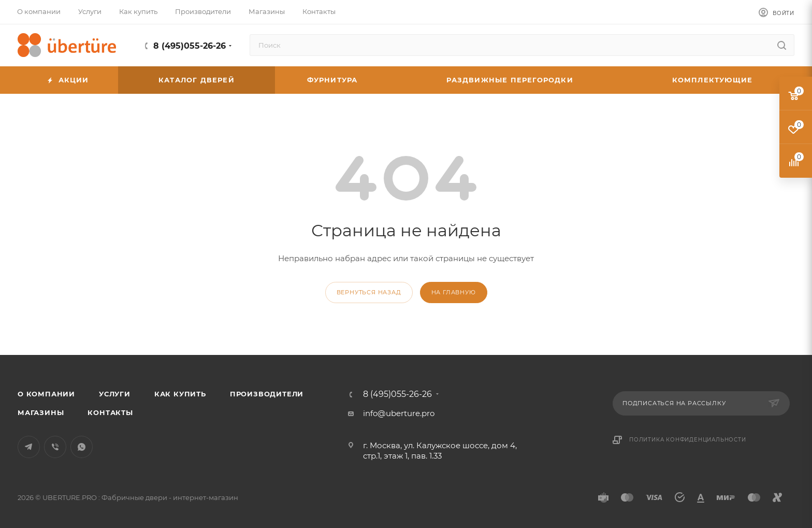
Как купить (180, 394)
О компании (46, 394)
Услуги (115, 394)
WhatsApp (82, 447)
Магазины (41, 412)
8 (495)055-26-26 (190, 46)
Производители (267, 394)
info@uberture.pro (399, 413)
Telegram (29, 447)
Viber (55, 447)
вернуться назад (369, 292)
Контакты (110, 412)
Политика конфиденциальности (688, 440)
